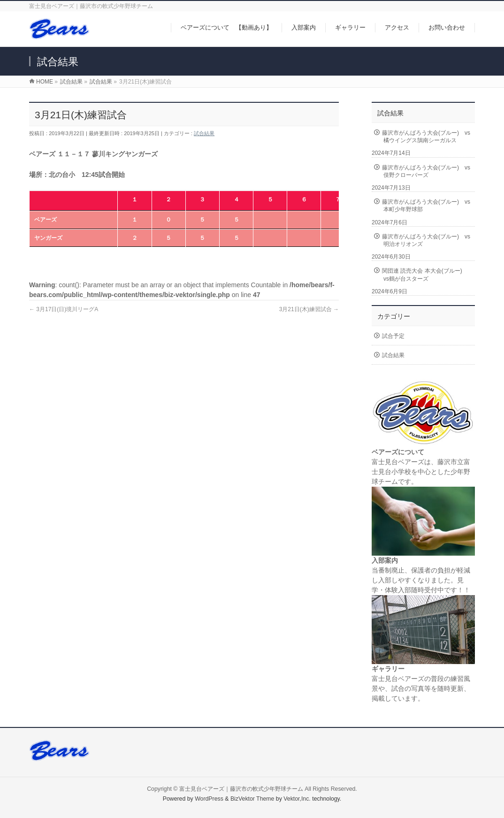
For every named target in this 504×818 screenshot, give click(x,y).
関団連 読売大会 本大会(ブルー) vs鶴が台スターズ (425, 275)
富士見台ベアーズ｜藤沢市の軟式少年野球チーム (241, 789)
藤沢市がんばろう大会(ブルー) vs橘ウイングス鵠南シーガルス (426, 137)
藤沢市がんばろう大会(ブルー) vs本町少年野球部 (426, 206)
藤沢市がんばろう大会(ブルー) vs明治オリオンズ (426, 240)
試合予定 (393, 336)
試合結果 (204, 133)
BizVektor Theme (252, 799)
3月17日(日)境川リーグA (64, 309)
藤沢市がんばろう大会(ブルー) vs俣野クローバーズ (426, 171)
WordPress (209, 799)
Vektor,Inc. (297, 799)
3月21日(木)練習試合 (309, 309)
